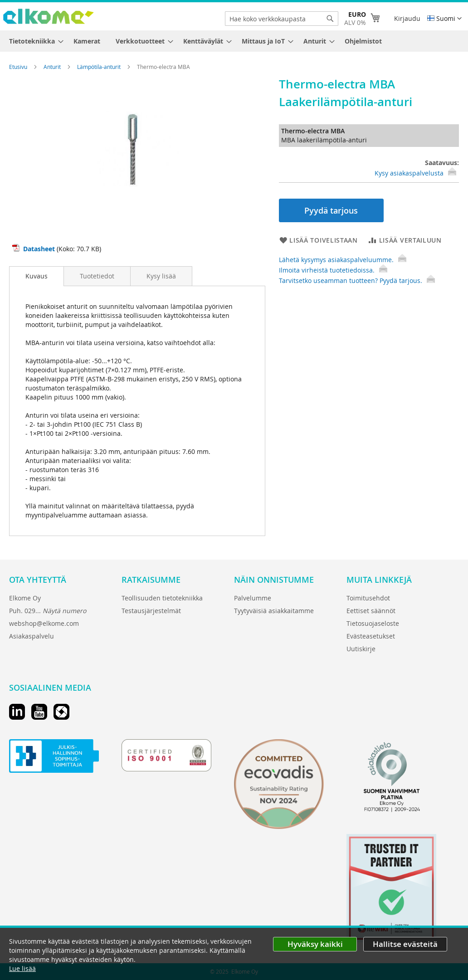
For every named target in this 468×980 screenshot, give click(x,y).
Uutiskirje (361, 649)
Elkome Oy (25, 598)
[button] (444, 19)
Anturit (53, 67)
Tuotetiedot (97, 276)
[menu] (234, 41)
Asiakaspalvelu (32, 636)
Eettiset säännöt (371, 611)
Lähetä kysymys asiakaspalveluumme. (343, 260)
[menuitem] (34, 41)
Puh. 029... (48, 611)
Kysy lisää (161, 276)
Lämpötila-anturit (100, 67)
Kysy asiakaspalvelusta (409, 173)
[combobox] (282, 19)
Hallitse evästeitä (405, 944)
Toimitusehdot (368, 598)
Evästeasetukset (371, 636)
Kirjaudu (407, 18)
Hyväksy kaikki (315, 944)
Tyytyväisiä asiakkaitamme (274, 611)
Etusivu (19, 67)
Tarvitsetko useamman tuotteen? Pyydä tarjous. (357, 280)
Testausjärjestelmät (151, 611)
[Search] (330, 19)
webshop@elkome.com (44, 623)
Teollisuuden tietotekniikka (162, 598)
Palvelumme (253, 598)
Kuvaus (37, 276)
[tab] (37, 276)
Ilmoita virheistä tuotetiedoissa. (333, 270)
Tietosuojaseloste (373, 623)
